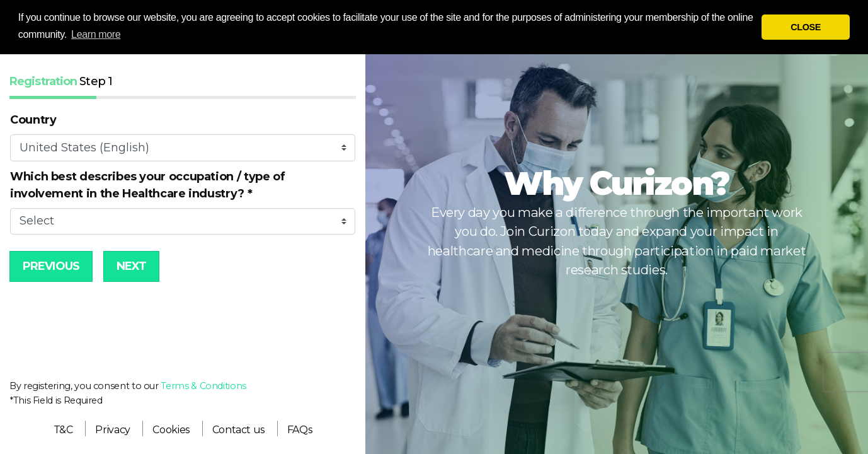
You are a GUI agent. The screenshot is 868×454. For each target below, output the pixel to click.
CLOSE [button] (806, 27)
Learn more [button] (96, 34)
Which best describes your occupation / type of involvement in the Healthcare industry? (147, 185)
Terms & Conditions (203, 386)
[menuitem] (63, 430)
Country (33, 120)
